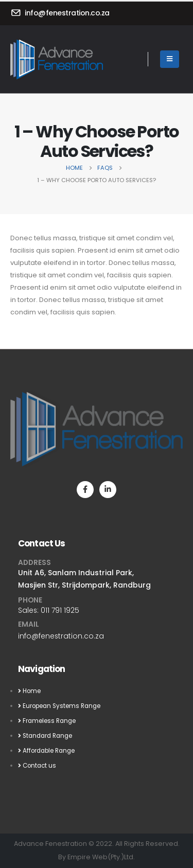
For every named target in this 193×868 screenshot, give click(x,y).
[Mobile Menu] (170, 59)
